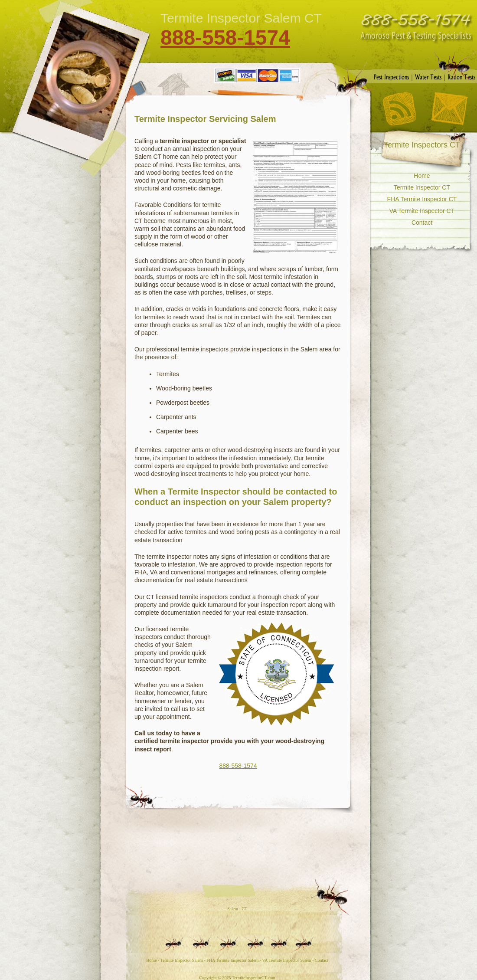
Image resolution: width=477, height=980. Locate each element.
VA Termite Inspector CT (422, 211)
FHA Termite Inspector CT (422, 199)
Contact (449, 109)
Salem (233, 909)
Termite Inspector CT (422, 187)
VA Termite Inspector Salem (286, 960)
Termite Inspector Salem (182, 960)
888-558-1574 (225, 38)
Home (422, 176)
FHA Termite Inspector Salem (232, 960)
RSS (399, 109)
